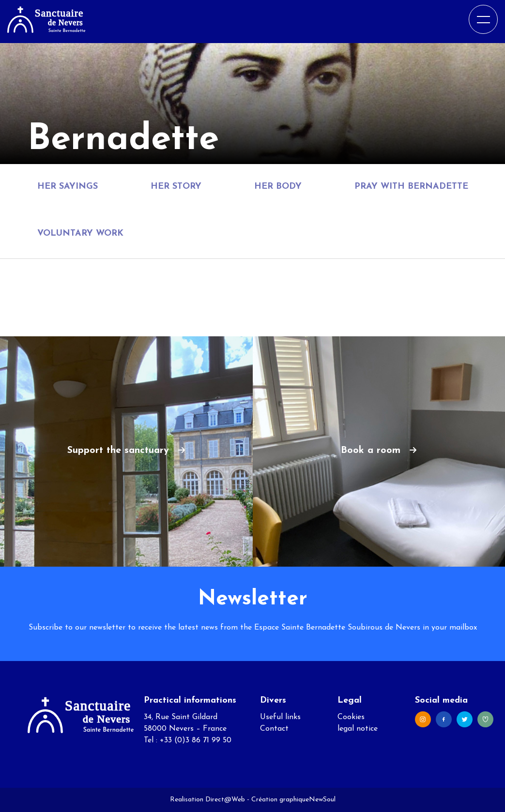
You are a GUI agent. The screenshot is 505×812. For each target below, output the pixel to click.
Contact (274, 729)
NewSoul (322, 800)
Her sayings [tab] (68, 187)
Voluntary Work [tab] (80, 233)
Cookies (351, 717)
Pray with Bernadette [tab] (411, 187)
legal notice (358, 729)
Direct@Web (225, 800)
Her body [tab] (278, 187)
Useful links (280, 717)
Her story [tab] (176, 187)
